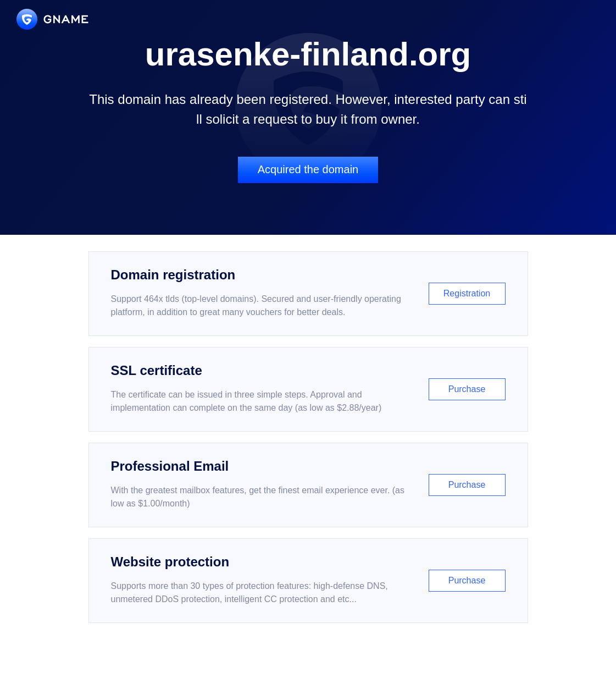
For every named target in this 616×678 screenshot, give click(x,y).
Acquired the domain (308, 169)
